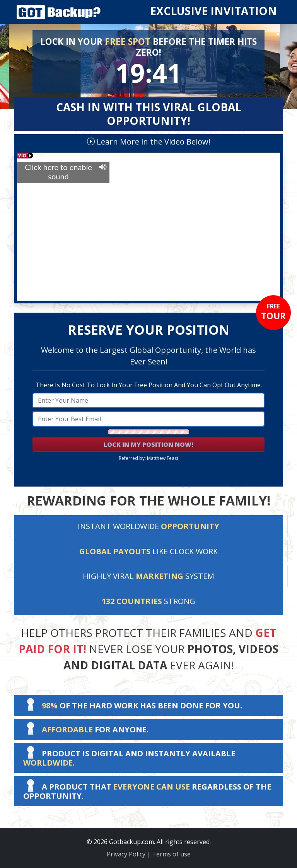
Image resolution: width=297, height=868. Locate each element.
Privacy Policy (126, 854)
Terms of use (171, 854)
